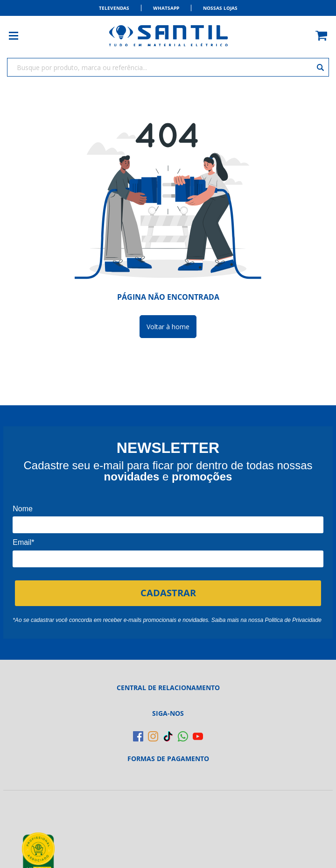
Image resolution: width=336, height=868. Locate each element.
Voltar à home (168, 327)
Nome (23, 509)
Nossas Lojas (220, 8)
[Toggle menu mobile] (18, 36)
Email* (23, 542)
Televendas (114, 8)
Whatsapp (166, 8)
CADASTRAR (168, 593)
